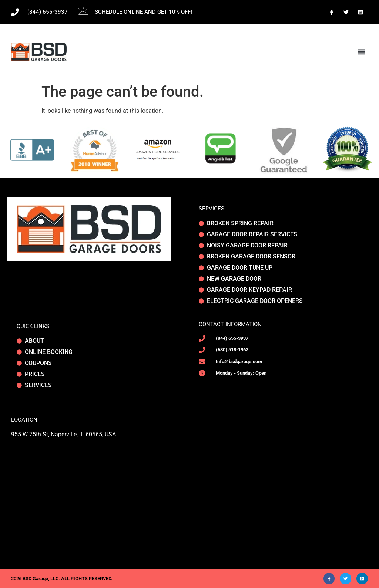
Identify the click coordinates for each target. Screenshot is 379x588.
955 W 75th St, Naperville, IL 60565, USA (63, 434)
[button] (362, 52)
